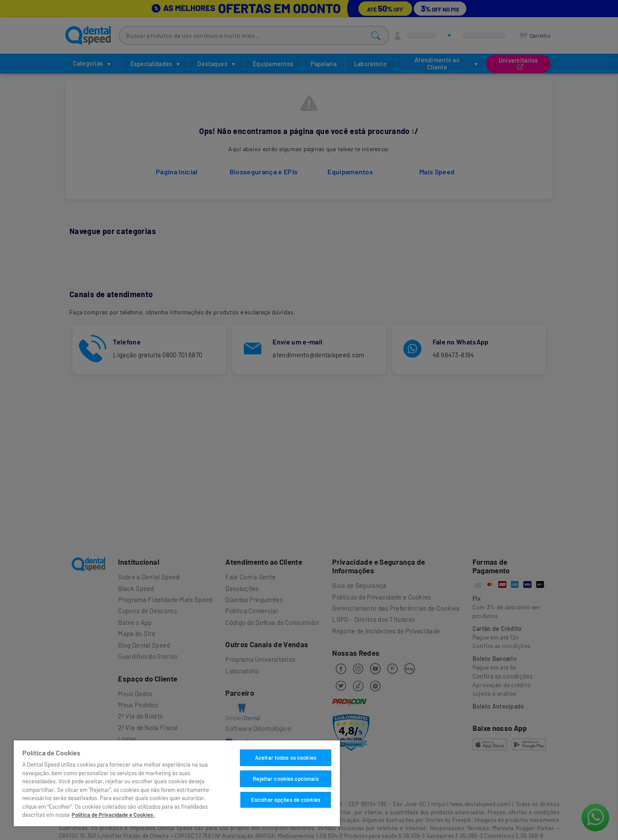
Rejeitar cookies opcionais (285, 779)
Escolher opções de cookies (286, 800)
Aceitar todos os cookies (286, 758)
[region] (177, 783)
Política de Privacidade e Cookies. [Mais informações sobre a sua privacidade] (113, 815)
